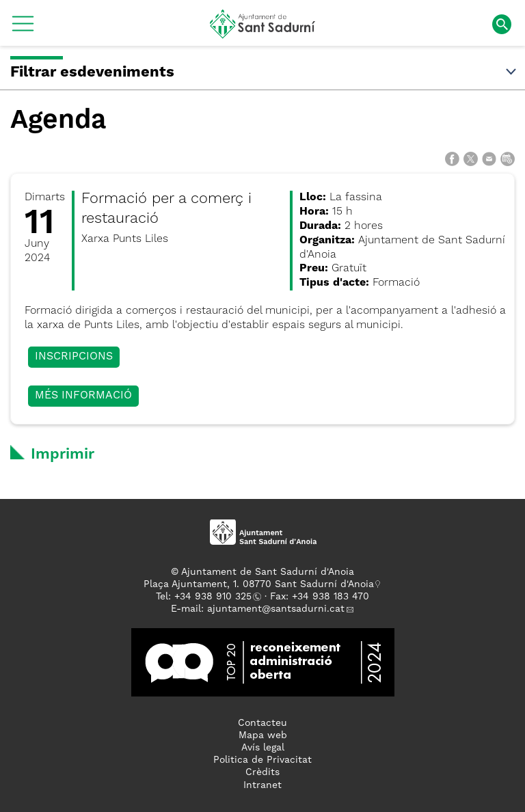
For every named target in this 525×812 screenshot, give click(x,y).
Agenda (58, 121)
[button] (23, 29)
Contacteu (262, 723)
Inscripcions (74, 357)
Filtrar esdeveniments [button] (264, 72)
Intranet (262, 785)
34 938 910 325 (216, 597)
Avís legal (263, 748)
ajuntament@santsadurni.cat (276, 609)
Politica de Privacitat (262, 760)
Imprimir (63, 455)
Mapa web (263, 735)
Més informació (83, 396)
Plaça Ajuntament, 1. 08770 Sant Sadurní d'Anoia (259, 584)
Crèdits (262, 772)
